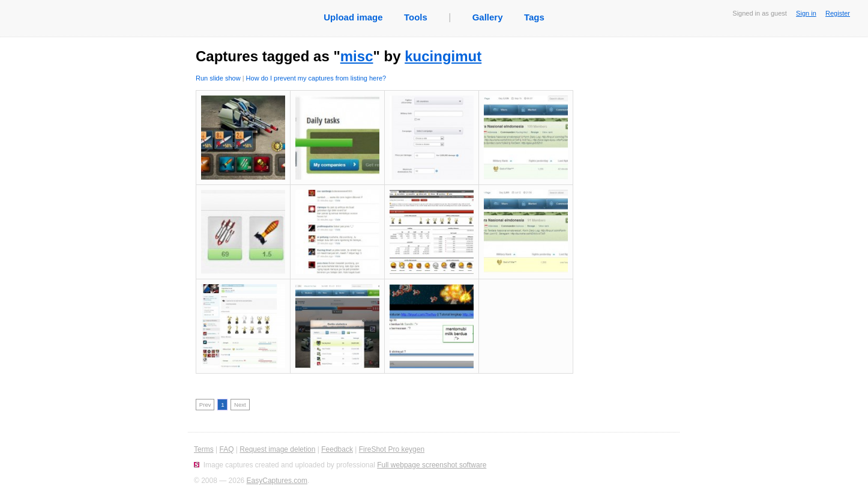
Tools (416, 17)
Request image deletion (277, 449)
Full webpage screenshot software (432, 465)
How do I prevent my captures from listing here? (316, 78)
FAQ (226, 449)
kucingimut (443, 56)
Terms (204, 449)
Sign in (806, 13)
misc (357, 56)
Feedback (337, 449)
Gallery (488, 17)
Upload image (353, 17)
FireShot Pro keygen (392, 449)
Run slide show (218, 78)
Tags (534, 17)
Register (838, 13)
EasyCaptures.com (277, 481)
